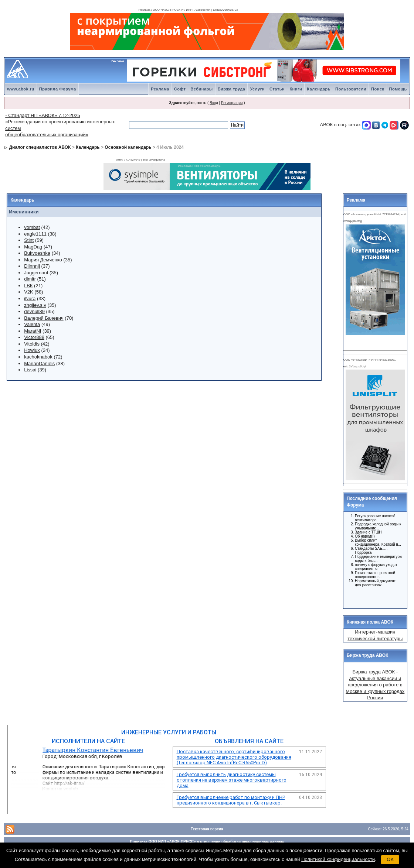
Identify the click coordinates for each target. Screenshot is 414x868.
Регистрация (232, 103)
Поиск (378, 89)
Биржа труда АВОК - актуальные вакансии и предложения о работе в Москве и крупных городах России (375, 685)
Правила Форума (58, 89)
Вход (214, 103)
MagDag (33, 247)
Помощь (398, 89)
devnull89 (34, 311)
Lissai (30, 370)
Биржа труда (232, 89)
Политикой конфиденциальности (338, 859)
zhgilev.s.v (35, 305)
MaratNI (33, 331)
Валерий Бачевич (44, 318)
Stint (29, 240)
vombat (32, 227)
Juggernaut (36, 273)
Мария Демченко (43, 260)
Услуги (257, 89)
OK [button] (390, 859)
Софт (180, 89)
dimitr (30, 279)
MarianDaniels (39, 363)
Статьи (277, 89)
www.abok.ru (21, 89)
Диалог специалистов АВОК (40, 147)
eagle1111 (35, 234)
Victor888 (34, 337)
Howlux (32, 350)
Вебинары (201, 89)
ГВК (28, 286)
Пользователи (351, 89)
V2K (29, 292)
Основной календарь (128, 147)
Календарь (319, 89)
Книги (296, 89)
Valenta (32, 324)
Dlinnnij (32, 266)
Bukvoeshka (37, 253)
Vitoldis (32, 344)
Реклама (160, 89)
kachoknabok (38, 357)
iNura (30, 299)
